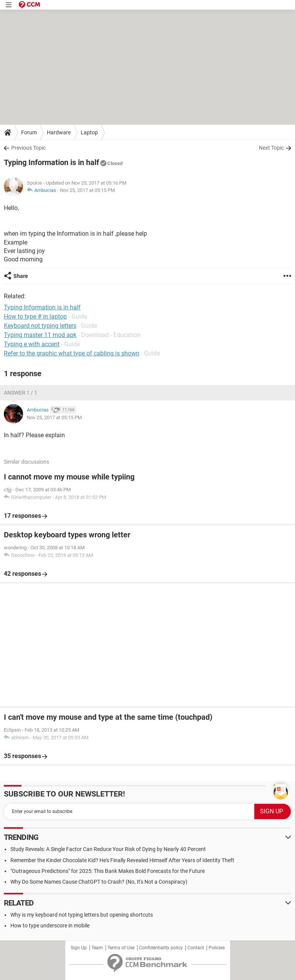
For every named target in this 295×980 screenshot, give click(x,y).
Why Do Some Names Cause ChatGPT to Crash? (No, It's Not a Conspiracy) (99, 882)
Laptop (89, 132)
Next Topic (271, 148)
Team (97, 948)
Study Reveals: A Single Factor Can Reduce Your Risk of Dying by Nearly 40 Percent (108, 849)
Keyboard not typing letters (40, 326)
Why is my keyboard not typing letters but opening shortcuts (82, 915)
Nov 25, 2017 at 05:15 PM (87, 190)
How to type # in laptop (35, 316)
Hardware (59, 132)
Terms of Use (121, 948)
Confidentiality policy (161, 948)
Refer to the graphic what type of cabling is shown (72, 353)
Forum (29, 132)
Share (21, 276)
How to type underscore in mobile (50, 925)
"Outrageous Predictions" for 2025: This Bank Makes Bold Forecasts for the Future (108, 871)
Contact (196, 948)
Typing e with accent (32, 344)
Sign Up (79, 948)
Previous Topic (28, 148)
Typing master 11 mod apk (40, 335)
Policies (217, 948)
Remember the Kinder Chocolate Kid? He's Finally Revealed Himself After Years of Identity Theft (122, 860)
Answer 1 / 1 (21, 393)
